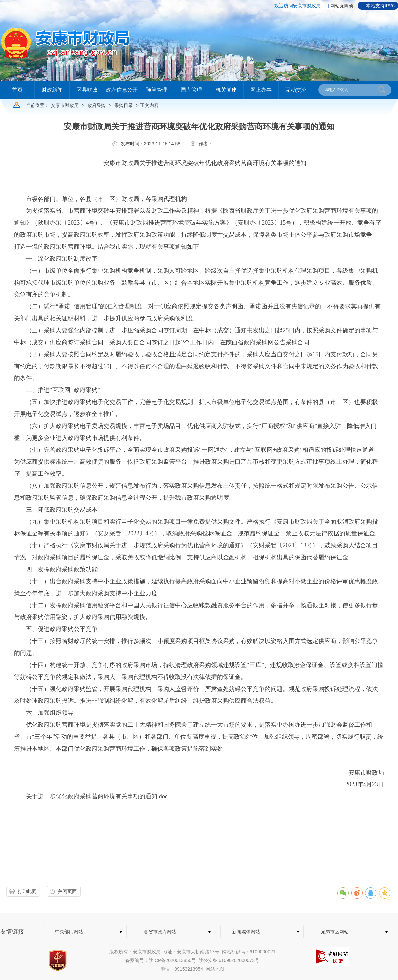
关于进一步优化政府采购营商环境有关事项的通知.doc (97, 796)
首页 (17, 90)
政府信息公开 (122, 90)
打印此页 (27, 891)
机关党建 (226, 90)
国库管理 (191, 90)
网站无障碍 (342, 6)
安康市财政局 (65, 105)
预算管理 (157, 90)
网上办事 (261, 90)
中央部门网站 (69, 932)
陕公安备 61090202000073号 (229, 960)
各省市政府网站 (160, 932)
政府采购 (97, 105)
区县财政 (87, 90)
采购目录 (124, 105)
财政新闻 (52, 90)
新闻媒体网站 (246, 932)
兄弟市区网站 (335, 932)
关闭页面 (67, 891)
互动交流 (296, 90)
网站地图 (215, 969)
